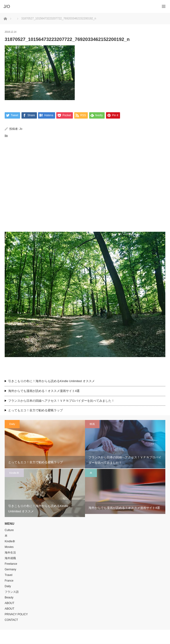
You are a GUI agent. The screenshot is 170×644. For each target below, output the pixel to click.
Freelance (11, 564)
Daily (12, 424)
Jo (21, 129)
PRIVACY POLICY (16, 615)
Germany (10, 570)
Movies (9, 547)
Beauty (9, 598)
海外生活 (10, 553)
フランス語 (12, 592)
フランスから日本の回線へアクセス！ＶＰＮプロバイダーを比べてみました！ (63, 401)
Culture (9, 530)
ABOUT (9, 603)
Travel (9, 575)
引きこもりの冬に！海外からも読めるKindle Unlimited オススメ (51, 381)
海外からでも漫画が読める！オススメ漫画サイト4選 (44, 391)
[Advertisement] (85, 195)
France (9, 581)
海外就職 (10, 558)
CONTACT (11, 620)
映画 (92, 424)
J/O (82, 637)
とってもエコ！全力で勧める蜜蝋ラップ (35, 411)
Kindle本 (14, 473)
